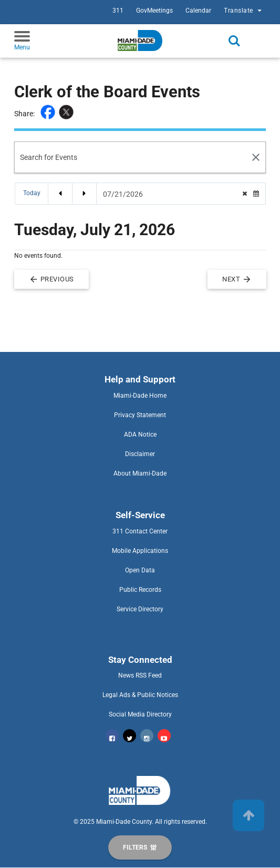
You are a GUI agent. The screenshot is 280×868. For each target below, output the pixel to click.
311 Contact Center (140, 531)
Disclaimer (140, 454)
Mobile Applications (140, 551)
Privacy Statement (140, 415)
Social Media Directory (140, 714)
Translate (244, 11)
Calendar (198, 11)
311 (118, 11)
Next (237, 279)
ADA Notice (140, 435)
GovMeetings (154, 11)
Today (32, 193)
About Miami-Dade (140, 473)
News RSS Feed (140, 675)
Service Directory (140, 609)
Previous (51, 279)
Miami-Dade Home (140, 396)
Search (234, 41)
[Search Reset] (256, 157)
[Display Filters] (140, 847)
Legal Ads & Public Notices (140, 695)
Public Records (140, 590)
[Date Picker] (170, 194)
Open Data (140, 570)
